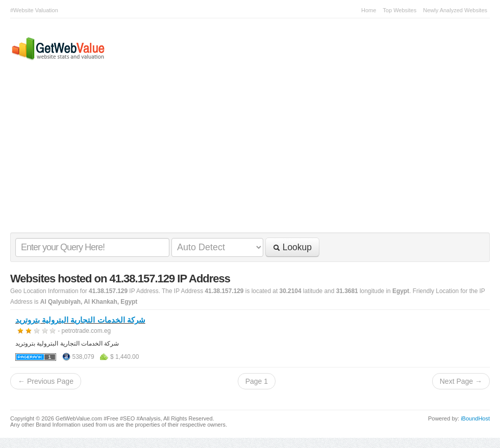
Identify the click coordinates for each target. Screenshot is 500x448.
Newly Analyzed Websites (455, 10)
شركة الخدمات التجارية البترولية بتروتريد (80, 320)
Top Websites (399, 10)
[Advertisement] (245, 156)
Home (369, 10)
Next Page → (461, 381)
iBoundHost (475, 418)
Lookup (292, 247)
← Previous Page (46, 381)
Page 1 (257, 381)
